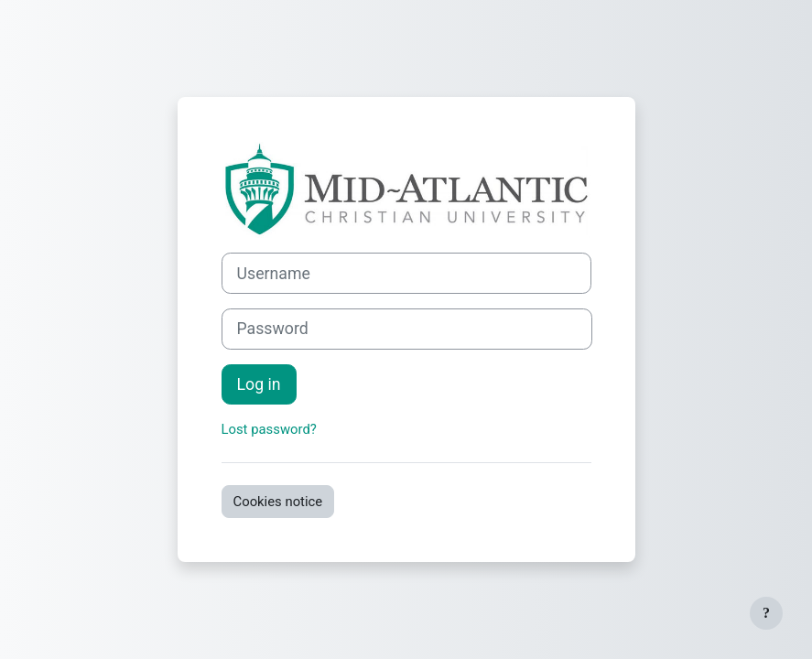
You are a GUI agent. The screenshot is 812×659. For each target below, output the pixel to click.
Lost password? (269, 429)
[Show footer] (766, 613)
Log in (259, 384)
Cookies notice (278, 502)
